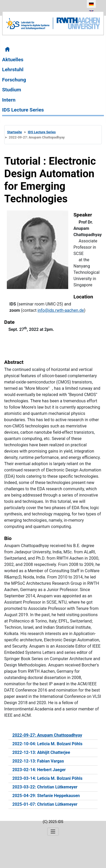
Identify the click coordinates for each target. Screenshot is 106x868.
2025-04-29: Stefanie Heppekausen (46, 796)
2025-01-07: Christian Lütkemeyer (45, 804)
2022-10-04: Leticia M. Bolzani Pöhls (47, 744)
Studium (12, 90)
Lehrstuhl (13, 69)
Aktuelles (13, 60)
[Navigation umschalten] (53, 832)
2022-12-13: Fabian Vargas (38, 761)
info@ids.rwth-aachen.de (61, 310)
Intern (9, 100)
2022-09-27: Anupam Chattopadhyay (47, 735)
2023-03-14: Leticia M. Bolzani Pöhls (47, 778)
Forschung (14, 80)
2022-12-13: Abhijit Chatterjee (41, 752)
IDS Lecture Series (23, 110)
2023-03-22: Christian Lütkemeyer (45, 787)
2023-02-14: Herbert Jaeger (39, 770)
